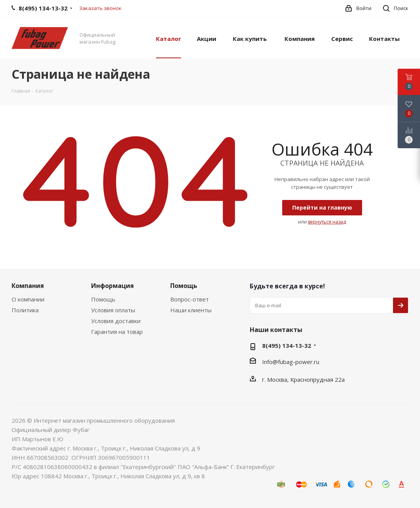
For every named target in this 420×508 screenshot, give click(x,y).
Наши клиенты (191, 310)
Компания (28, 286)
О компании (28, 299)
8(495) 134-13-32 (287, 345)
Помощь (103, 299)
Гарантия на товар (117, 332)
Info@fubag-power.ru (291, 362)
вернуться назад (327, 222)
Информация (113, 286)
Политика (25, 310)
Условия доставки (116, 321)
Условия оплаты (113, 310)
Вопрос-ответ (190, 299)
